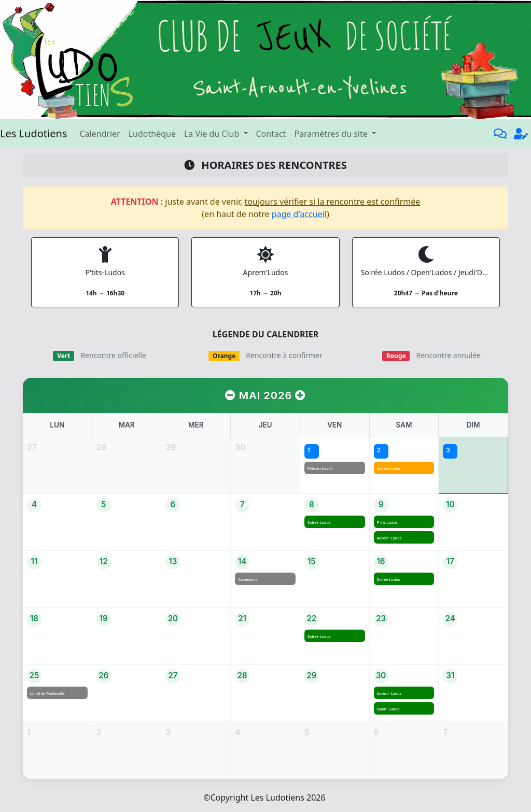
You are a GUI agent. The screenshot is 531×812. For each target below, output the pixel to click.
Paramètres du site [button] (332, 134)
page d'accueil (299, 214)
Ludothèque (152, 134)
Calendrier (100, 134)
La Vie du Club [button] (213, 134)
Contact (271, 134)
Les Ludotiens (33, 133)
